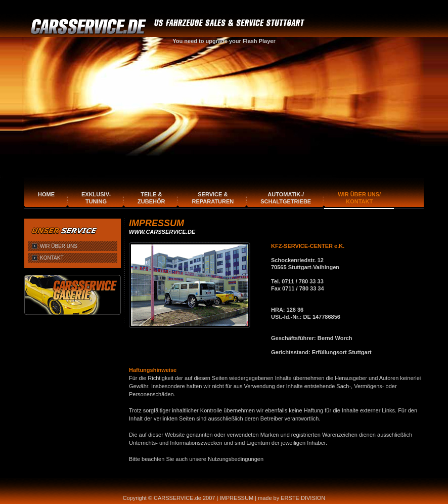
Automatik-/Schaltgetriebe (286, 198)
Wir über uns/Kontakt (359, 198)
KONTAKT (52, 258)
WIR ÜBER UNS (59, 246)
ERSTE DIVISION (303, 498)
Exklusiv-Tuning (96, 198)
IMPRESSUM (236, 498)
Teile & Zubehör (151, 198)
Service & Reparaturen (213, 198)
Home (46, 194)
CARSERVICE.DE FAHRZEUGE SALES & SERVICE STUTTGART (169, 27)
